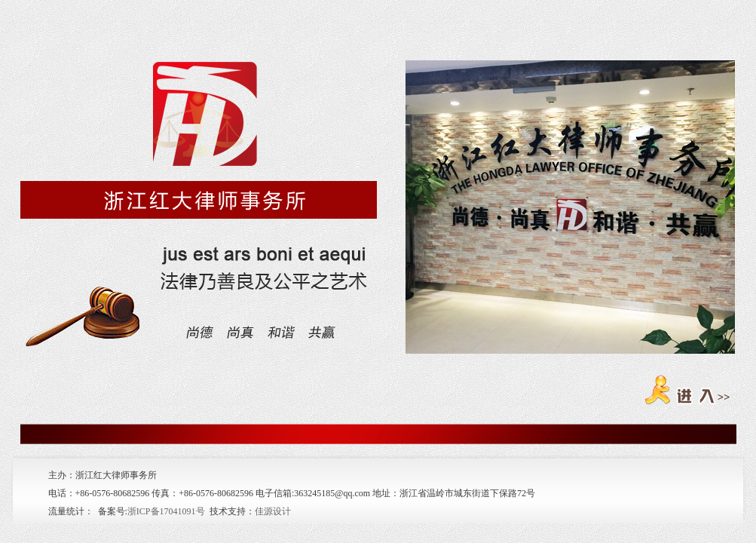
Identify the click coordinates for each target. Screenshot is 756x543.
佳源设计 (273, 511)
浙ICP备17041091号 (166, 511)
